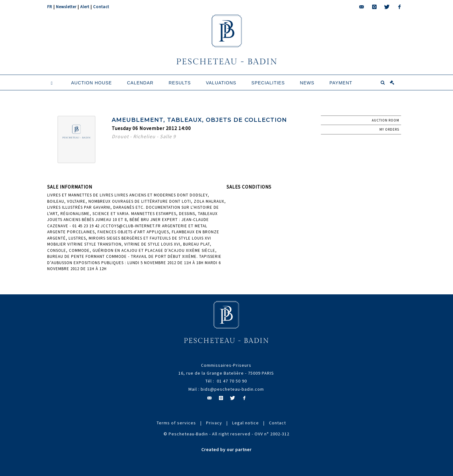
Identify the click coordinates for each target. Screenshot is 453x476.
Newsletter (66, 7)
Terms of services (176, 423)
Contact (101, 7)
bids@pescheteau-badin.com (232, 389)
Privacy (214, 423)
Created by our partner (226, 450)
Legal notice (246, 423)
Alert (85, 7)
